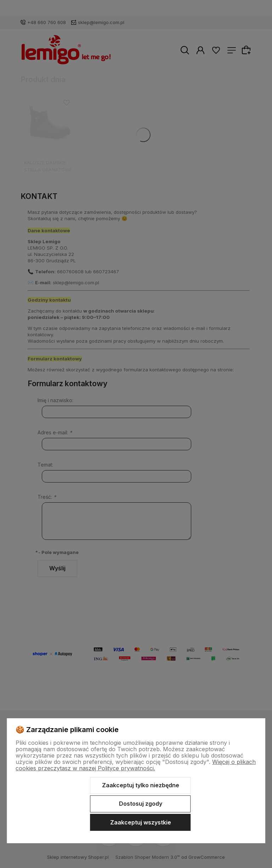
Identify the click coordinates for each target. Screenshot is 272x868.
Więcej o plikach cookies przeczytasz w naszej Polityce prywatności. (136, 765)
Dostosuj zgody (141, 804)
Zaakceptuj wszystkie (141, 822)
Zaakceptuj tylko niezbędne (141, 785)
